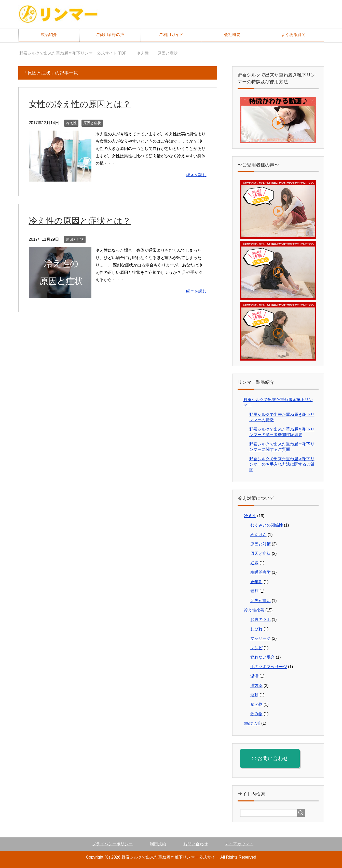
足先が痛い (261, 601)
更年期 (256, 582)
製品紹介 (49, 35)
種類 (254, 591)
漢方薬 (256, 686)
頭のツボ (252, 723)
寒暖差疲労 (261, 572)
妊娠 (254, 563)
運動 (254, 695)
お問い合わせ (196, 844)
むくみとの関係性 (267, 525)
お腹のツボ (261, 620)
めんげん (258, 535)
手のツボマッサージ (269, 667)
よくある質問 (293, 35)
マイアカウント (239, 844)
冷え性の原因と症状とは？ (81, 221)
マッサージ (261, 638)
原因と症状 (92, 123)
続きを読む (196, 175)
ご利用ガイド (171, 35)
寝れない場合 (263, 657)
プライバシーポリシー (112, 844)
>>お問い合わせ (271, 758)
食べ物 (256, 704)
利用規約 (158, 844)
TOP (73, 53)
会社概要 (232, 35)
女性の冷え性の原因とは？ (81, 104)
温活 (254, 676)
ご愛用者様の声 (110, 35)
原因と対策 (261, 544)
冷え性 (71, 123)
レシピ (256, 648)
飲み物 (256, 714)
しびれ (256, 629)
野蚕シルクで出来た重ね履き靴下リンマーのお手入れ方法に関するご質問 (282, 464)
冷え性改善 (254, 610)
